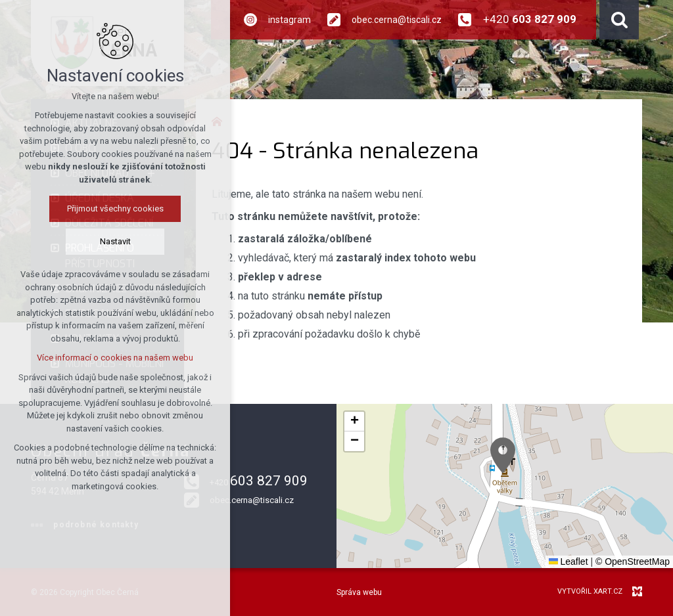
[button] (503, 455)
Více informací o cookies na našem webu (115, 358)
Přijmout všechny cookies (115, 209)
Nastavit (115, 241)
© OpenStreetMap (633, 561)
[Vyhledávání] (619, 20)
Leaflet (569, 561)
